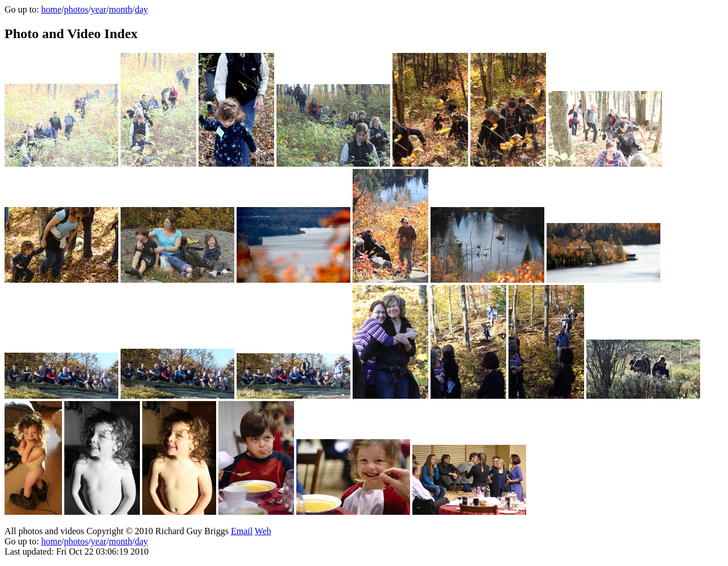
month (121, 9)
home (51, 9)
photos (76, 9)
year (99, 9)
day (141, 9)
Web (263, 531)
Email (242, 531)
